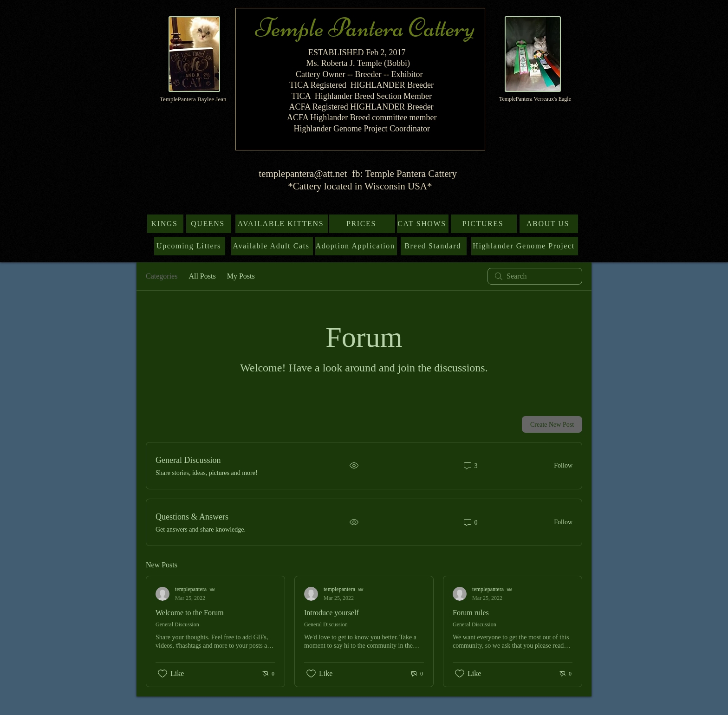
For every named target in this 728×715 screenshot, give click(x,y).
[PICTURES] (484, 224)
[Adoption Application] (356, 246)
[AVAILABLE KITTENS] (282, 224)
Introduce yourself (331, 613)
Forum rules (471, 613)
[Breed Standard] (434, 246)
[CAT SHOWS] (423, 224)
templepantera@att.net (303, 174)
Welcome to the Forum (190, 613)
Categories (162, 276)
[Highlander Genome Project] (525, 246)
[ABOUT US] (549, 224)
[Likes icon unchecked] (162, 674)
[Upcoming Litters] (190, 246)
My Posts (241, 276)
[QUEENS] (209, 224)
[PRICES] (362, 224)
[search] (535, 276)
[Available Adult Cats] (272, 246)
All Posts (202, 276)
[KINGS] (165, 224)
